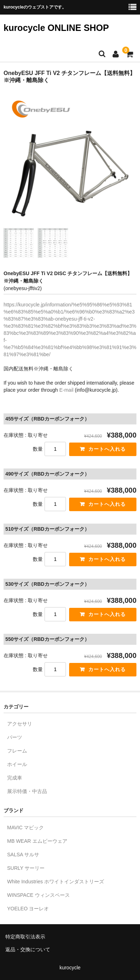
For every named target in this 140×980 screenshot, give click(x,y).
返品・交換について (28, 949)
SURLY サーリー (26, 868)
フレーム (17, 751)
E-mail (66, 390)
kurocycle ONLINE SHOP (56, 28)
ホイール (17, 764)
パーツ (15, 737)
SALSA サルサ (23, 855)
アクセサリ (20, 724)
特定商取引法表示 (25, 937)
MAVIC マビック (25, 828)
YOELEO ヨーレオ (28, 909)
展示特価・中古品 (27, 791)
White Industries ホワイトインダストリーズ (56, 882)
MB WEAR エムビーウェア (37, 841)
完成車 (15, 778)
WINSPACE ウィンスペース (38, 895)
